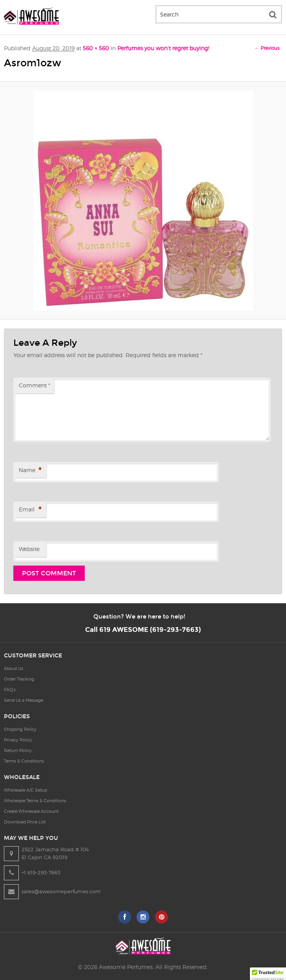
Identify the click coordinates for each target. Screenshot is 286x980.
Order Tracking (19, 679)
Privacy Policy (18, 740)
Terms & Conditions (24, 761)
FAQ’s (10, 690)
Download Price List (25, 822)
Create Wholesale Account (31, 811)
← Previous (267, 48)
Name (30, 471)
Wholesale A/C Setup (26, 790)
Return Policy (18, 750)
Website (29, 549)
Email (30, 510)
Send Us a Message (24, 700)
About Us (14, 668)
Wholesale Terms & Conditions (35, 801)
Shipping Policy (20, 729)
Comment (35, 385)
